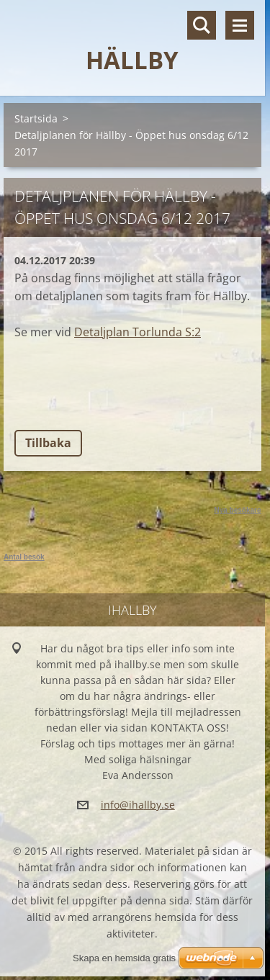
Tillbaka (48, 443)
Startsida (36, 118)
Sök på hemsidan (202, 25)
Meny (240, 25)
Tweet (121, 401)
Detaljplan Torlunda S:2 (138, 332)
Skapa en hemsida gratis (124, 958)
